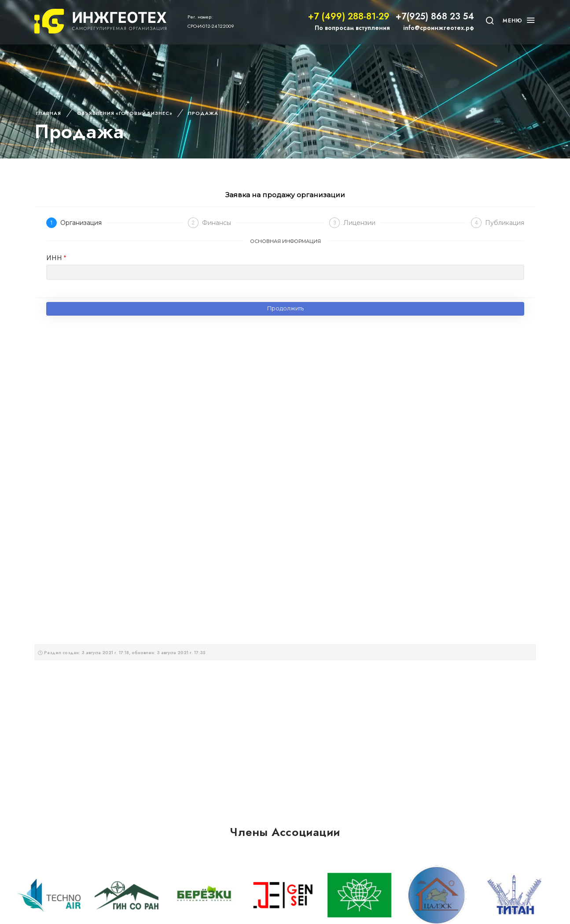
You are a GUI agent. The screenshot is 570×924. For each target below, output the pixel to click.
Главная (49, 113)
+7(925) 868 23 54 (435, 17)
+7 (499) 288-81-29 (349, 17)
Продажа (203, 113)
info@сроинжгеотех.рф (439, 28)
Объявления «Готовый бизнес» (125, 113)
